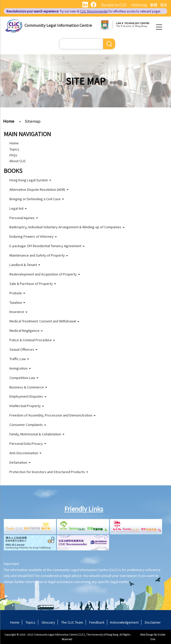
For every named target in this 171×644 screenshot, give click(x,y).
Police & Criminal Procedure (32, 340)
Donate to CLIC (114, 5)
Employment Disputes (28, 396)
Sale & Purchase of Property (33, 283)
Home (9, 121)
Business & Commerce (28, 387)
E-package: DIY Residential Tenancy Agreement (47, 246)
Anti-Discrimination (25, 453)
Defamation (20, 462)
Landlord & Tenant (25, 265)
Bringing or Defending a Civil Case (37, 199)
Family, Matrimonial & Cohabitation (37, 434)
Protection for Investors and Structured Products (49, 472)
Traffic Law (19, 359)
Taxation (17, 302)
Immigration (20, 368)
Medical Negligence (26, 330)
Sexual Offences (23, 349)
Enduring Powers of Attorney (33, 236)
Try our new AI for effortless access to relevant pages (83, 11)
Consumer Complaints (28, 425)
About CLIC (18, 161)
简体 (164, 5)
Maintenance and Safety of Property (39, 255)
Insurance (18, 312)
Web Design (147, 634)
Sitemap (33, 121)
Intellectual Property (27, 406)
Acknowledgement (124, 622)
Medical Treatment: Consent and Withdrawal (44, 321)
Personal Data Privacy (28, 443)
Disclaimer (153, 622)
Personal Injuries (24, 218)
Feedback (97, 622)
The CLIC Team (72, 622)
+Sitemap (139, 5)
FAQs (13, 155)
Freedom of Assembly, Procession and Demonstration (52, 415)
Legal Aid (18, 208)
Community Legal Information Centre (58, 25)
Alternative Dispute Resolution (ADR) (39, 189)
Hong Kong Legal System (30, 180)
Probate (17, 293)
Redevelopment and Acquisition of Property (45, 274)
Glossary (48, 622)
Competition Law (24, 378)
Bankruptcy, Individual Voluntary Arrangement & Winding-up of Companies (67, 227)
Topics (14, 149)
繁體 (154, 5)
